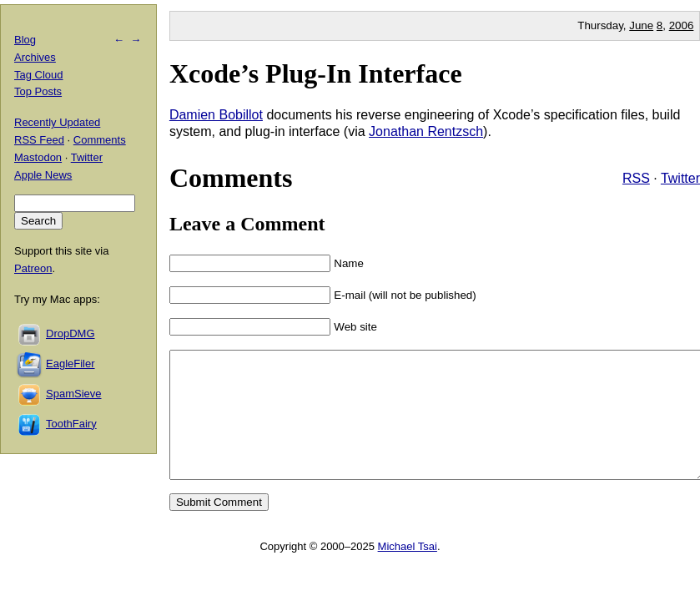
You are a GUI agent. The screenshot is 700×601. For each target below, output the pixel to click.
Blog (25, 40)
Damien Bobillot (216, 115)
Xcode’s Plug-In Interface (316, 73)
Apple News (43, 175)
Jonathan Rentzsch (426, 131)
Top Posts (38, 91)
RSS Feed (39, 140)
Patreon (33, 268)
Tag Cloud (39, 75)
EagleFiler (71, 364)
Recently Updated (57, 122)
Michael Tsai (408, 571)
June (641, 25)
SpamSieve (73, 394)
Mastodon (38, 157)
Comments (100, 140)
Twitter (680, 178)
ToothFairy (71, 424)
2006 (682, 25)
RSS (636, 178)
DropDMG (71, 333)
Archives (35, 57)
